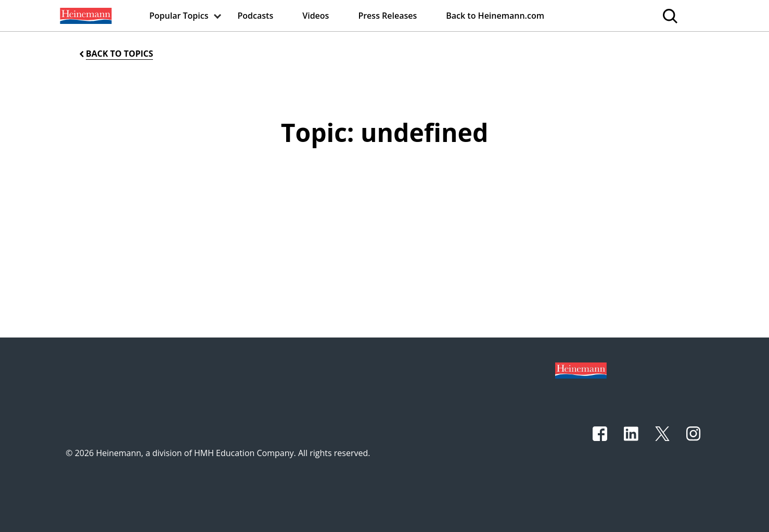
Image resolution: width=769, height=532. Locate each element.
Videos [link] (316, 16)
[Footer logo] (581, 370)
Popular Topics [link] (179, 16)
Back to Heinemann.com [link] (495, 16)
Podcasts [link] (256, 16)
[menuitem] (85, 16)
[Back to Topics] (115, 54)
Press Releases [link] (387, 16)
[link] (85, 16)
